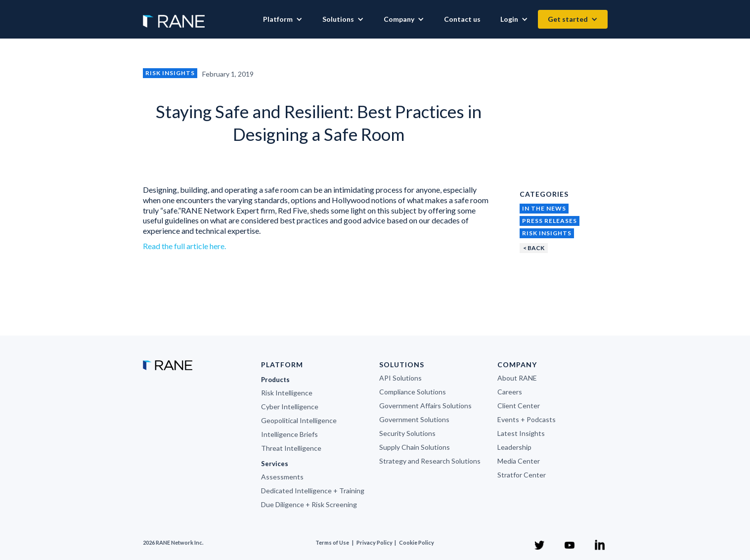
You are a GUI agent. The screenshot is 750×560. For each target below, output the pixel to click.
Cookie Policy (417, 542)
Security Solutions (407, 433)
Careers (510, 392)
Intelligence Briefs (289, 434)
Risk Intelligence (287, 393)
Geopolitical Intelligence (299, 420)
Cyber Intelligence (290, 407)
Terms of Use (332, 542)
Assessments (282, 477)
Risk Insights (170, 73)
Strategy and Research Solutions (430, 461)
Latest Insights (521, 433)
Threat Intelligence (291, 448)
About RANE (517, 378)
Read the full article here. (184, 246)
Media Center (519, 461)
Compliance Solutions (413, 392)
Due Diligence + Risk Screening (309, 504)
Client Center (519, 406)
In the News (544, 208)
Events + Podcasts (527, 419)
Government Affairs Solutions (425, 406)
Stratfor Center (522, 475)
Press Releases (550, 221)
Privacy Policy (375, 542)
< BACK (534, 248)
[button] (283, 19)
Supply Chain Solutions (415, 447)
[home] (174, 16)
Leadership (514, 447)
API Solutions (400, 378)
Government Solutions (414, 419)
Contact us (462, 19)
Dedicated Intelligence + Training (313, 491)
